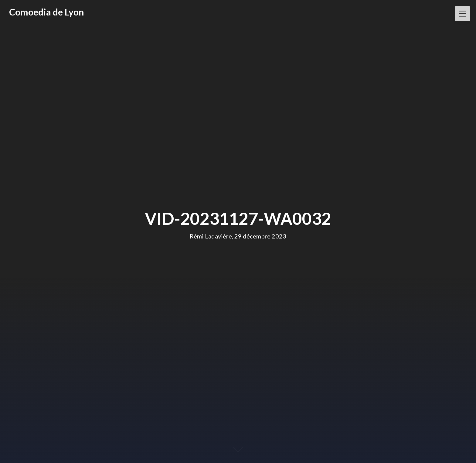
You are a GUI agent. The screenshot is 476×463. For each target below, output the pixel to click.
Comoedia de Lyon (47, 12)
